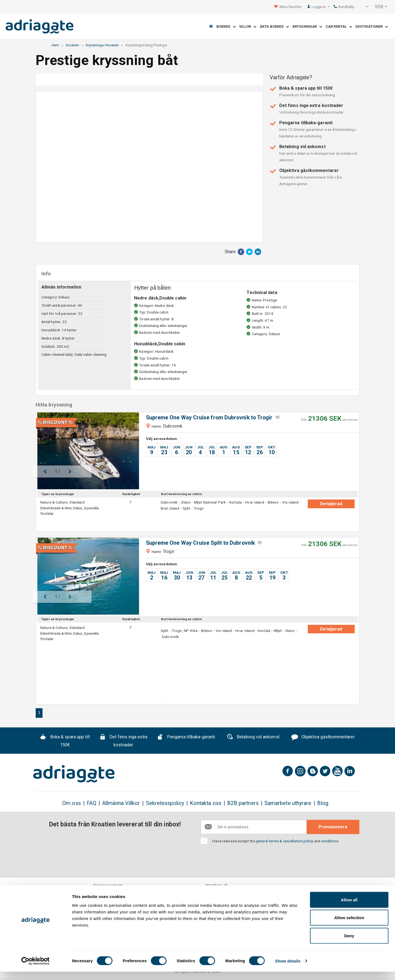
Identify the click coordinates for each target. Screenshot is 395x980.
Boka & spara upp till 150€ (65, 741)
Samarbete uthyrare (288, 803)
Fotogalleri (76, 79)
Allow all (349, 908)
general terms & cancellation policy (285, 841)
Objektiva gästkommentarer (323, 738)
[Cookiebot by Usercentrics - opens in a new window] (36, 969)
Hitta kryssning (224, 79)
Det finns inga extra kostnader (123, 741)
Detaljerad (331, 504)
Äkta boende (274, 27)
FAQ (91, 803)
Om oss (71, 803)
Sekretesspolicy (165, 803)
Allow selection (349, 926)
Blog (323, 803)
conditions (330, 841)
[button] (363, 7)
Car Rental (339, 27)
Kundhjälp (344, 7)
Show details (288, 969)
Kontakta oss (206, 803)
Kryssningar (307, 27)
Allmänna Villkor (121, 803)
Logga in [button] (321, 7)
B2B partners (243, 803)
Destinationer (372, 27)
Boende (226, 27)
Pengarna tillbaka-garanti (186, 738)
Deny (349, 944)
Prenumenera (333, 827)
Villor (248, 27)
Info (150, 79)
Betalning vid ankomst (253, 738)
